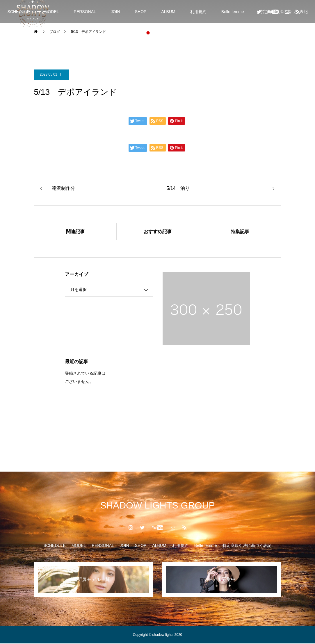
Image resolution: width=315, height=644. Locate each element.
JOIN (115, 12)
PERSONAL (85, 12)
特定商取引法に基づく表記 (247, 546)
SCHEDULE (55, 546)
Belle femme (233, 12)
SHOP (141, 12)
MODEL (52, 12)
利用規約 (198, 12)
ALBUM (168, 12)
